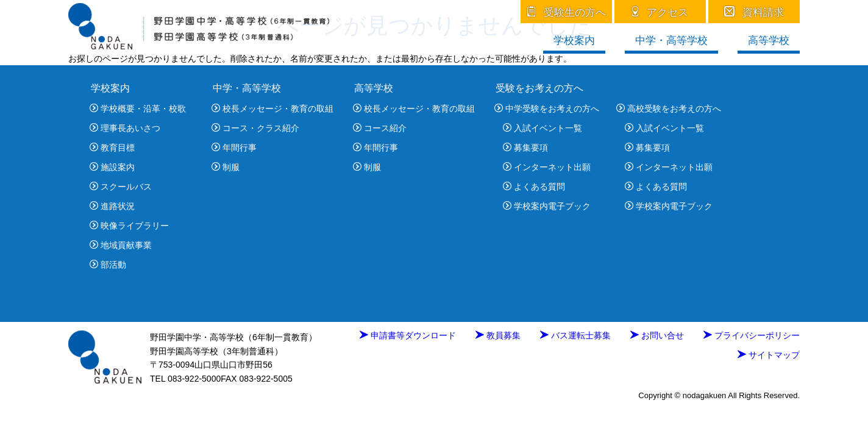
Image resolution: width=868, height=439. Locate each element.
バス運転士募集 (575, 335)
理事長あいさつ (125, 128)
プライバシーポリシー (752, 335)
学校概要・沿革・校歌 (138, 109)
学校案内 (574, 41)
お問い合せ (657, 335)
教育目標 (112, 148)
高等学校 (769, 41)
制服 (226, 167)
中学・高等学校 (671, 41)
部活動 (108, 265)
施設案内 (112, 167)
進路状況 (112, 206)
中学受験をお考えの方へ (547, 109)
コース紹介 (380, 128)
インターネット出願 (547, 167)
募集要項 (525, 148)
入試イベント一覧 (542, 128)
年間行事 (234, 148)
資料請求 (754, 12)
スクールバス (121, 187)
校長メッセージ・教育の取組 (272, 109)
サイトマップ (769, 355)
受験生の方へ (567, 12)
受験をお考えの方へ (539, 88)
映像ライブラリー (129, 226)
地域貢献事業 (121, 245)
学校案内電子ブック (547, 206)
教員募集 (498, 335)
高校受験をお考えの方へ (669, 109)
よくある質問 (534, 187)
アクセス (660, 12)
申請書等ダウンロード (408, 335)
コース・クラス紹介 (255, 128)
